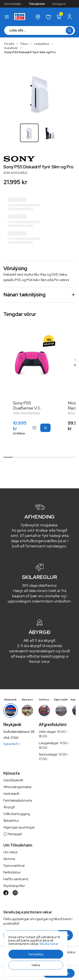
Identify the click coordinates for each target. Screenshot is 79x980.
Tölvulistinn (37, 4)
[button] (36, 954)
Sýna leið (11, 744)
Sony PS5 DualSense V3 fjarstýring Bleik (27, 408)
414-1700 (11, 738)
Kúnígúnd (59, 4)
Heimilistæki (13, 4)
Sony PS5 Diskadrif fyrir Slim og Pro (30, 52)
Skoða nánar (49, 944)
